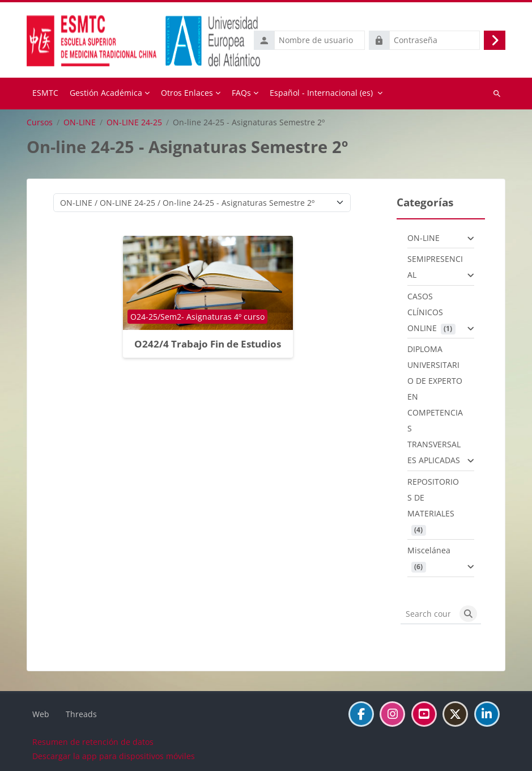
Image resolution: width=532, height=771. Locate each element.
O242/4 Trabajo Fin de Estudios (208, 344)
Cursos (40, 122)
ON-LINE (80, 122)
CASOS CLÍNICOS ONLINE (425, 312)
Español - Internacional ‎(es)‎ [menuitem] (321, 93)
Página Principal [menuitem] (45, 94)
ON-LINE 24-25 (134, 122)
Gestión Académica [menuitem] (106, 93)
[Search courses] (428, 614)
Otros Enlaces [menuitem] (187, 93)
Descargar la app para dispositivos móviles (114, 756)
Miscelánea (429, 550)
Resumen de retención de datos (93, 742)
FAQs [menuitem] (241, 93)
